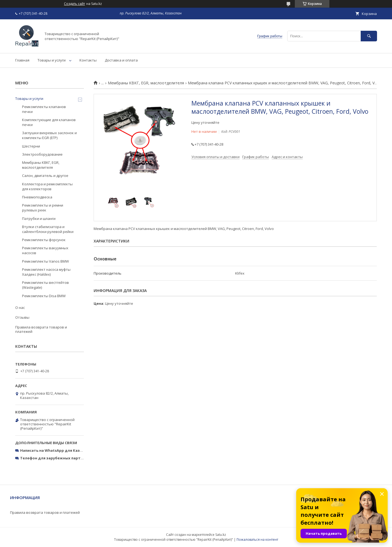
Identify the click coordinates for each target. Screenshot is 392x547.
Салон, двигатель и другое (45, 176)
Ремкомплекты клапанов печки (44, 109)
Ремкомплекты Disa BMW (44, 296)
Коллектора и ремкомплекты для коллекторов (47, 186)
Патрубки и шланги (39, 219)
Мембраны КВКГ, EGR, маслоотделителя (146, 83)
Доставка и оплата (121, 60)
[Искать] (369, 36)
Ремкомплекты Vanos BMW (45, 261)
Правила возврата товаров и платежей (41, 329)
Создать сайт (74, 4)
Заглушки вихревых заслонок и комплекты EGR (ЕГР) (49, 135)
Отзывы (22, 317)
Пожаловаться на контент (257, 540)
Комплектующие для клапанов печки (49, 122)
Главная (22, 60)
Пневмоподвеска (37, 197)
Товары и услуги (52, 60)
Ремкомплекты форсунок (44, 240)
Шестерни (31, 146)
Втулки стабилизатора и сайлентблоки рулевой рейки (48, 229)
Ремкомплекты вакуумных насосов (45, 250)
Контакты (88, 60)
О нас (20, 308)
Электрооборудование (42, 154)
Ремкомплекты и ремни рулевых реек (43, 208)
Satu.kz (221, 535)
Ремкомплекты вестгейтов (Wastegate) (45, 285)
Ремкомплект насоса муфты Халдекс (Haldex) (46, 272)
